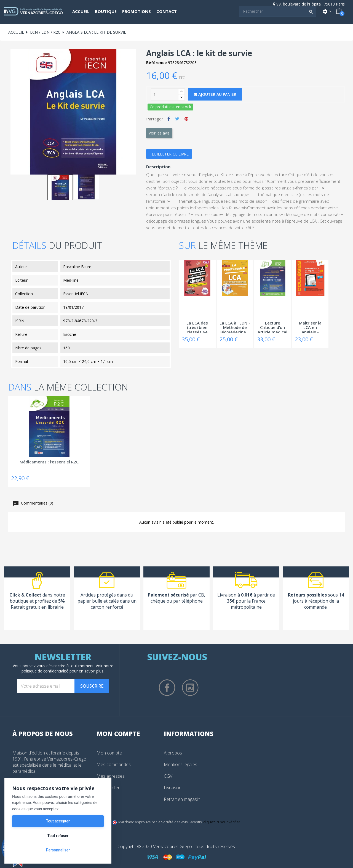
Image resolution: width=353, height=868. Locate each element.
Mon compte (109, 753)
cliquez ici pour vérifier (222, 822)
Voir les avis (159, 133)
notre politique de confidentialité (67, 668)
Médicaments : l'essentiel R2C (49, 462)
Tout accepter (58, 821)
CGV (168, 776)
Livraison (173, 788)
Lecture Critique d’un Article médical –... (272, 327)
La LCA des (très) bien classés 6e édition (197, 327)
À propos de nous (43, 734)
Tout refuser (58, 836)
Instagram (190, 688)
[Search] (277, 11)
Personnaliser (58, 850)
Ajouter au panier (215, 94)
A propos (173, 753)
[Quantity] (165, 94)
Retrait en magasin (182, 799)
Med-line (71, 280)
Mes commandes (114, 764)
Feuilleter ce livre (169, 154)
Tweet (177, 119)
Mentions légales (180, 764)
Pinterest (186, 119)
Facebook (167, 688)
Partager (169, 119)
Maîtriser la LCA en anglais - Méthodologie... (310, 327)
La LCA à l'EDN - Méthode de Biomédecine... (235, 327)
